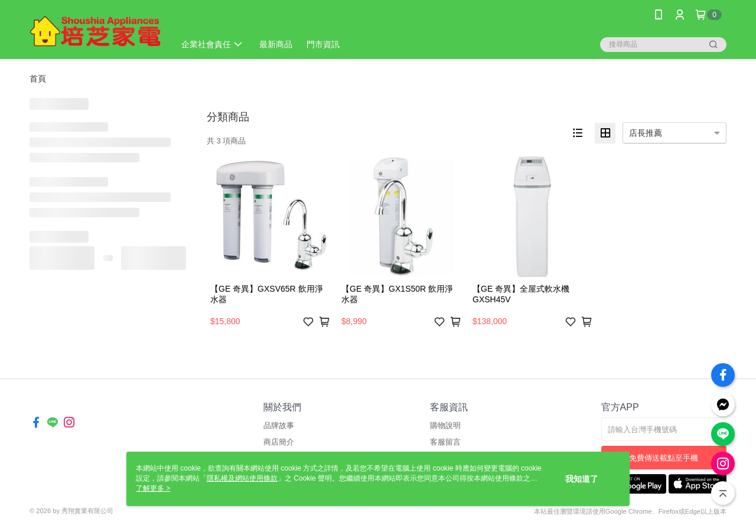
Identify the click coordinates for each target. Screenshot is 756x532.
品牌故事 (279, 425)
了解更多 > (153, 488)
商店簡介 (279, 442)
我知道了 (582, 479)
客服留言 (445, 442)
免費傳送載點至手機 (664, 458)
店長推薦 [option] (646, 133)
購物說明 (445, 425)
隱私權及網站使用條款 (242, 478)
